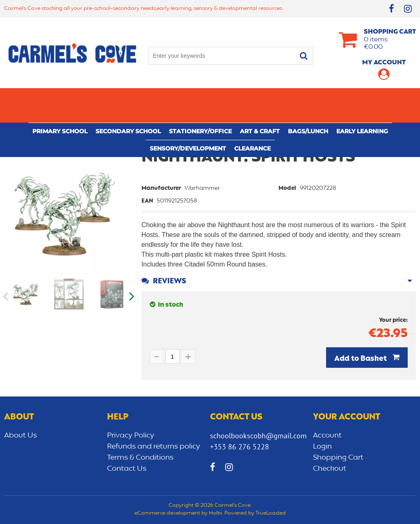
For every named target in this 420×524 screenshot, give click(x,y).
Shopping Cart (338, 458)
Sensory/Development (188, 114)
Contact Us (127, 469)
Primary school (60, 97)
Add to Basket (361, 359)
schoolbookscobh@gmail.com (258, 436)
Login (322, 447)
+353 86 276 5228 (240, 447)
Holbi (215, 513)
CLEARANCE (252, 114)
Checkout (330, 469)
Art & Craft (260, 97)
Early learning (362, 97)
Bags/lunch (308, 97)
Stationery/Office (200, 97)
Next (131, 296)
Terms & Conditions (140, 458)
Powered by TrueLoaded (255, 513)
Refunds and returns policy (154, 447)
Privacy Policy (131, 435)
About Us (21, 435)
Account (327, 435)
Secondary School (128, 97)
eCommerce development (167, 513)
